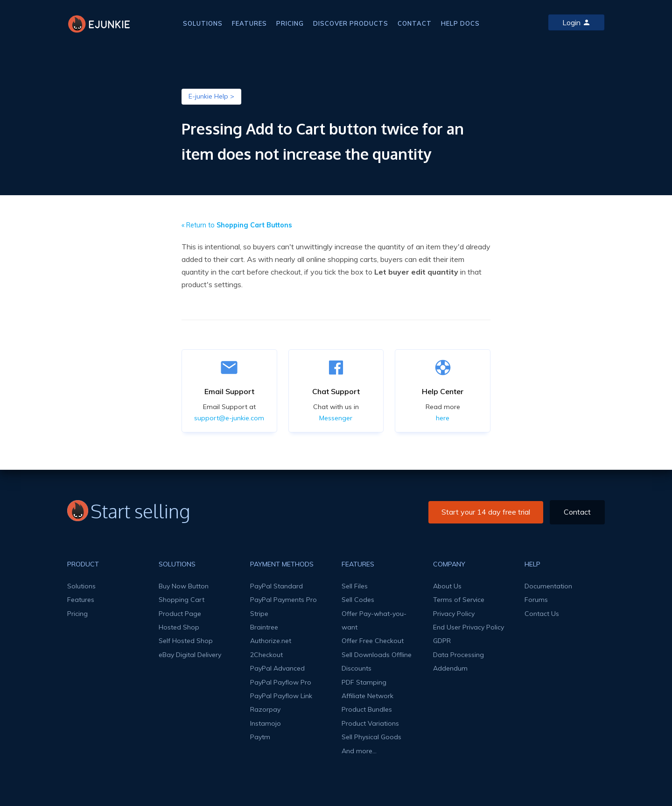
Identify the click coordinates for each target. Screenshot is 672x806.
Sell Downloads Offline (377, 655)
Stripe (259, 614)
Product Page (180, 614)
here (443, 418)
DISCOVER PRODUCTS (351, 23)
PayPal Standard (276, 586)
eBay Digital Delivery (190, 655)
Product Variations (370, 723)
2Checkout (266, 655)
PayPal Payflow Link (281, 696)
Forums (536, 600)
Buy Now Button (184, 586)
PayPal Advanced (277, 668)
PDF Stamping (364, 682)
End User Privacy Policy (469, 627)
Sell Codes (358, 600)
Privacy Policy (454, 614)
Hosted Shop (179, 627)
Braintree (264, 627)
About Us (447, 586)
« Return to (237, 225)
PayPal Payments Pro (283, 600)
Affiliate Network (367, 696)
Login (576, 22)
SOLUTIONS (203, 23)
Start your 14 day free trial (486, 512)
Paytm (260, 737)
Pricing (77, 614)
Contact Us (542, 614)
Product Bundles (367, 709)
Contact (577, 512)
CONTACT (415, 23)
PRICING (290, 23)
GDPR (442, 641)
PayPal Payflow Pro (281, 682)
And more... (359, 751)
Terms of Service (459, 600)
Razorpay (265, 709)
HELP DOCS (460, 23)
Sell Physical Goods (371, 737)
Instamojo (266, 723)
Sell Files (355, 586)
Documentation (548, 586)
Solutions (81, 586)
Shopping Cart (182, 600)
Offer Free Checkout (373, 641)
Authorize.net (271, 641)
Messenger (336, 418)
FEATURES (249, 23)
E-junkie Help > (211, 96)
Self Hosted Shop (186, 641)
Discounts (357, 668)
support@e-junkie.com (229, 418)
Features (81, 600)
